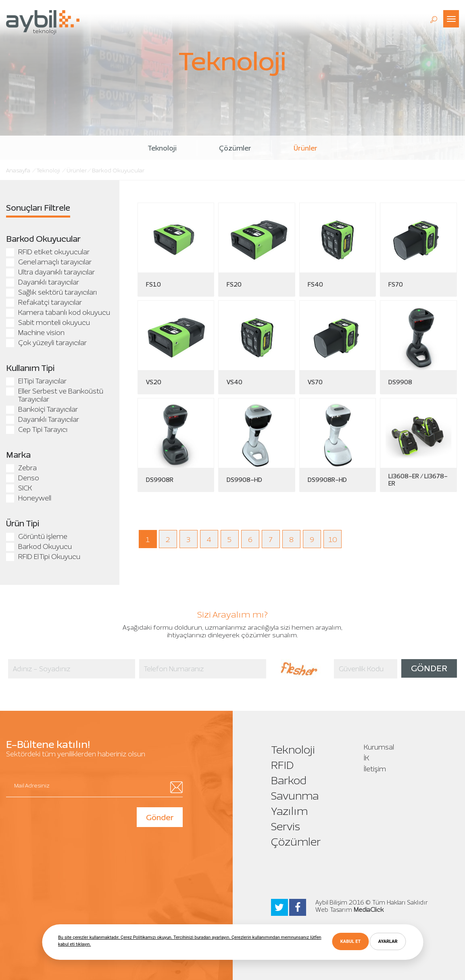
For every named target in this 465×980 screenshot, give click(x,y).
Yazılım (289, 811)
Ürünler (305, 148)
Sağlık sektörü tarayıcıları (51, 292)
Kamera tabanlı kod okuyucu (58, 312)
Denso (23, 478)
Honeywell (29, 498)
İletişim (375, 769)
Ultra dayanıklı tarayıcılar (50, 272)
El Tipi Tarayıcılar (36, 381)
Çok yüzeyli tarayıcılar (46, 343)
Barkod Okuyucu (39, 547)
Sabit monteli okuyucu (48, 322)
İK (366, 758)
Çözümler (235, 148)
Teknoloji (162, 148)
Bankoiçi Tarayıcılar (42, 409)
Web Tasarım (334, 910)
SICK (19, 488)
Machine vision (35, 333)
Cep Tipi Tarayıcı (37, 429)
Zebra (21, 468)
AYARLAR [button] (388, 941)
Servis (286, 826)
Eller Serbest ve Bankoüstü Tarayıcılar (55, 395)
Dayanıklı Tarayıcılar (43, 419)
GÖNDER (429, 668)
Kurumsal (379, 747)
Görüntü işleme (37, 536)
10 (333, 540)
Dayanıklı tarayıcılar (43, 282)
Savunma (295, 796)
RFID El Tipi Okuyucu (43, 557)
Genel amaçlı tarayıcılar (49, 262)
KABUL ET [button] (350, 941)
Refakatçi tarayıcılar (44, 302)
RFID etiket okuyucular (48, 252)
